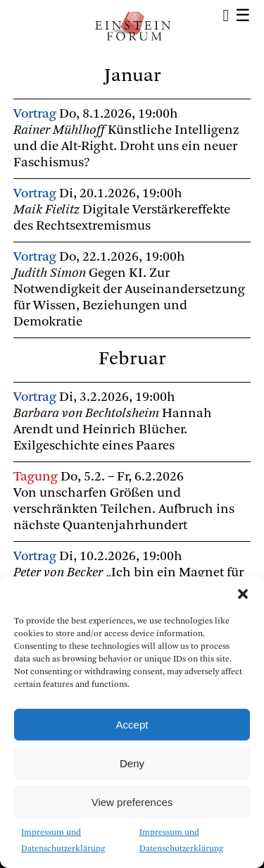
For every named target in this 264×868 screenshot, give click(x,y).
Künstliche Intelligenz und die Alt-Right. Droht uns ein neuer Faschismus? (126, 147)
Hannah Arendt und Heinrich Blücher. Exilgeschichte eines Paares (113, 430)
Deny (132, 763)
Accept (132, 725)
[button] (243, 594)
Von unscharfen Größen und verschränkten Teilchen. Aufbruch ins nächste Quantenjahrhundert (124, 510)
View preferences (132, 802)
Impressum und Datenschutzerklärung (63, 841)
